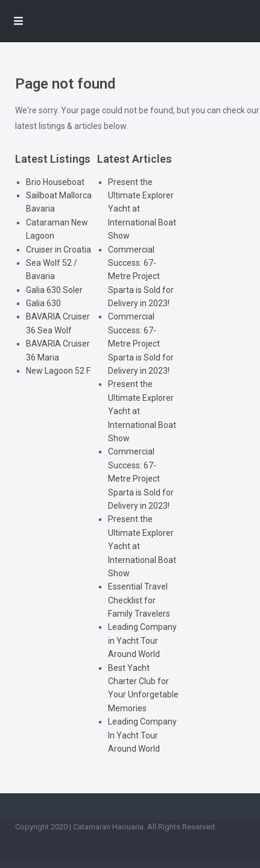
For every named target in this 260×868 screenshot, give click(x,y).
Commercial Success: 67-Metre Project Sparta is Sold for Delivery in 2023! (141, 277)
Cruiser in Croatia (59, 250)
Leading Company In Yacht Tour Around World (142, 735)
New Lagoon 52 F (58, 371)
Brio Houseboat (55, 182)
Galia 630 (43, 303)
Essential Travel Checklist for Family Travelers (139, 600)
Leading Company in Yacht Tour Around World (142, 640)
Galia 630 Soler (54, 290)
